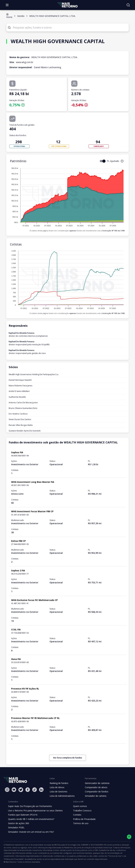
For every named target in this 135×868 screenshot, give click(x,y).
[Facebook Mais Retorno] (28, 790)
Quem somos (77, 806)
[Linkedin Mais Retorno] (41, 790)
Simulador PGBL (16, 828)
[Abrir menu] (7, 5)
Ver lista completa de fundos (67, 758)
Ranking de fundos (59, 783)
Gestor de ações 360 (18, 823)
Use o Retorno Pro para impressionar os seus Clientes (34, 811)
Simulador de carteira (94, 796)
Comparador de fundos (95, 792)
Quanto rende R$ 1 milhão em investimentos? (30, 819)
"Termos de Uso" (39, 856)
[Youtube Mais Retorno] (14, 790)
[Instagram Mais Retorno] (7, 790)
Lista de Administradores (62, 796)
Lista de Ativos (57, 787)
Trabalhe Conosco (80, 811)
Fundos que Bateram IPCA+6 (22, 815)
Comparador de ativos (94, 787)
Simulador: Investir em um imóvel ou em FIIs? (30, 832)
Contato (75, 815)
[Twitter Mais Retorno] (21, 790)
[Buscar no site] (128, 5)
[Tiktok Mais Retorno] (34, 790)
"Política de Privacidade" (58, 856)
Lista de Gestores (58, 792)
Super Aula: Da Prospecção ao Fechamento (29, 806)
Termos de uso (78, 823)
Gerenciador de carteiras (96, 783)
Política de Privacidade (82, 819)
